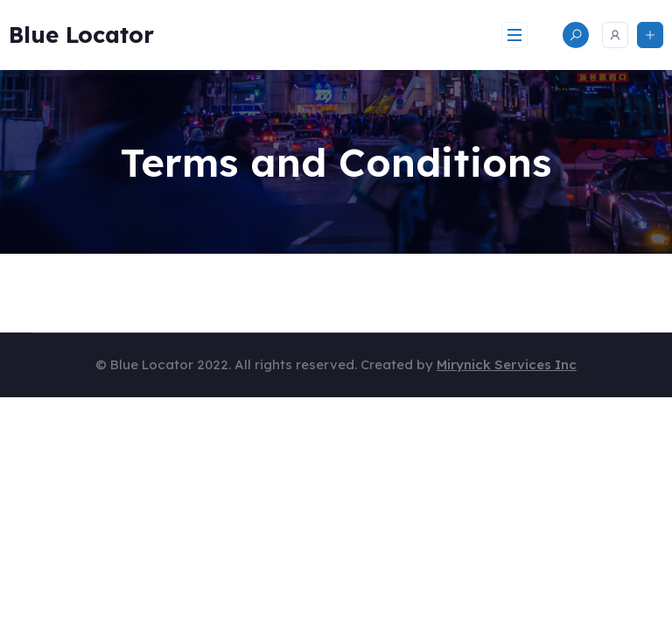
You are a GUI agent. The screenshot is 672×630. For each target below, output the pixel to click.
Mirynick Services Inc (507, 364)
